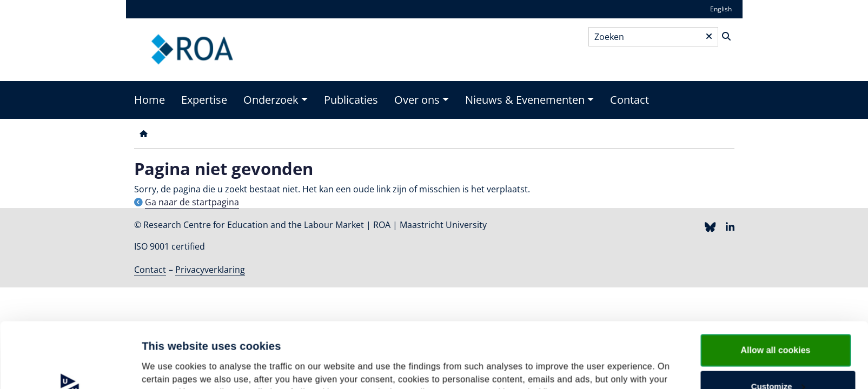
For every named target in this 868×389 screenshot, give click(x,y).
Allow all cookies (776, 289)
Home (150, 100)
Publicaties (351, 100)
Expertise (204, 100)
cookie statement (613, 331)
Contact (630, 100)
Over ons (417, 100)
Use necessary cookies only (778, 360)
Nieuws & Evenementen (525, 100)
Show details (167, 360)
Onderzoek (271, 100)
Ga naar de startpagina (192, 202)
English (721, 9)
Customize (778, 325)
